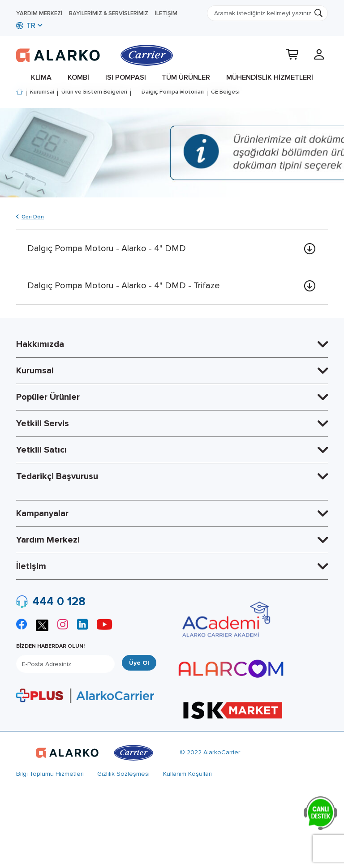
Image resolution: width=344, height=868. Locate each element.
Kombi (78, 77)
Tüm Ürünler (186, 77)
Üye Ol (139, 663)
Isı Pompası (126, 77)
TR (26, 26)
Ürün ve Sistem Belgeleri (94, 92)
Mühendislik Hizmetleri (270, 77)
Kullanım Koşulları (187, 774)
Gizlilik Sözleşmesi (123, 774)
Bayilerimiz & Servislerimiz (109, 13)
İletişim (166, 13)
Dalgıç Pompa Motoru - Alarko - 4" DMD (107, 248)
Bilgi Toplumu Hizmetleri (50, 774)
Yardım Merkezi (39, 13)
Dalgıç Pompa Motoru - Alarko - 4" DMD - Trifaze (123, 286)
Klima (41, 77)
